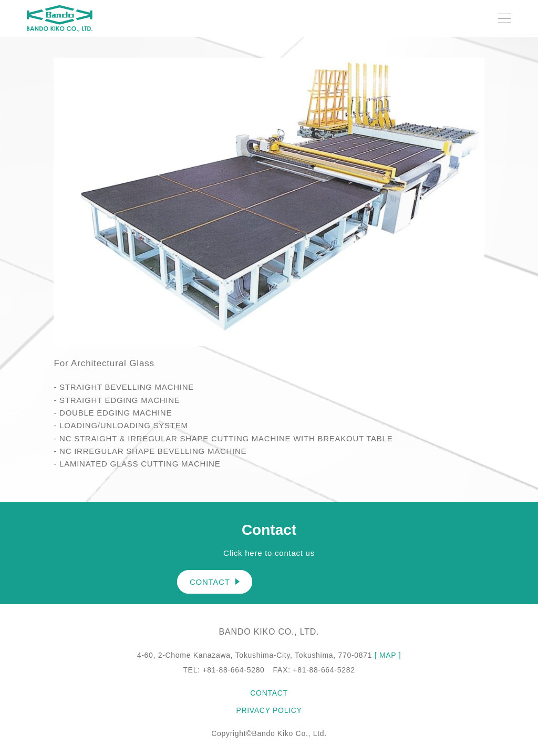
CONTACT (215, 582)
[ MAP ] (388, 655)
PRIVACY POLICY (269, 710)
